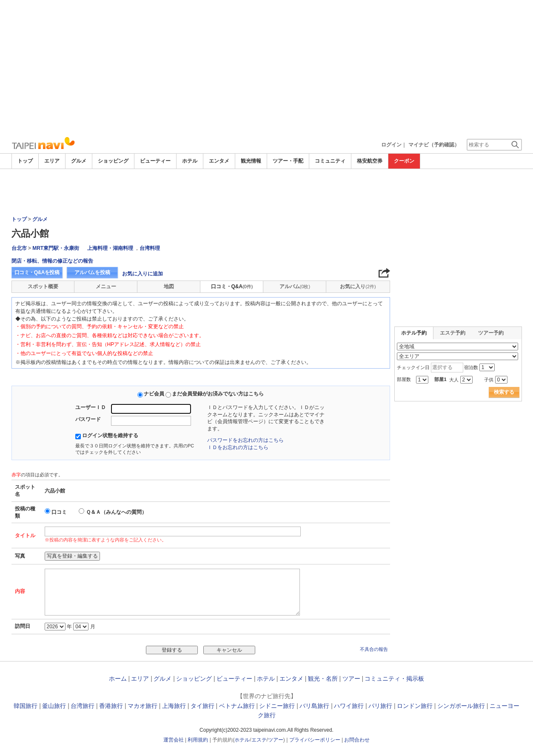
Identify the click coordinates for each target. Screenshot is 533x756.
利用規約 (198, 740)
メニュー (106, 286)
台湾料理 (150, 248)
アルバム (295, 286)
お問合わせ (357, 740)
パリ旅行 (380, 706)
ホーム (118, 679)
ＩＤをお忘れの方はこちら (238, 447)
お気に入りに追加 (143, 274)
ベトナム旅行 (237, 706)
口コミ (59, 512)
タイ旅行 (202, 706)
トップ (25, 161)
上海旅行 (174, 706)
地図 (169, 286)
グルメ (79, 161)
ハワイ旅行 (349, 706)
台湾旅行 (83, 706)
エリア (52, 161)
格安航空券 (370, 161)
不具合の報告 (374, 649)
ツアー (351, 679)
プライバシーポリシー (315, 740)
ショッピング (113, 161)
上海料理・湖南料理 (110, 248)
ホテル (190, 161)
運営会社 (174, 740)
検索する (504, 392)
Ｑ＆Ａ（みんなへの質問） (116, 512)
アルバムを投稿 (92, 272)
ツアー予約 (491, 333)
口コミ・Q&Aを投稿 (37, 272)
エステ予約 (453, 333)
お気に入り (358, 286)
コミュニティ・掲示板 (394, 679)
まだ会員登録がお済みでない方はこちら (218, 394)
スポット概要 (43, 286)
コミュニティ (330, 161)
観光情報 (251, 161)
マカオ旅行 (143, 706)
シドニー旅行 (277, 706)
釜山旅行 (54, 706)
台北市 (19, 248)
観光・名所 (323, 679)
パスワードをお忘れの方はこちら (245, 440)
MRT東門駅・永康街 (56, 248)
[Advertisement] (267, 68)
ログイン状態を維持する (110, 435)
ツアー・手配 (288, 161)
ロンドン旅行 (415, 706)
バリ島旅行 (314, 706)
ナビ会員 (154, 394)
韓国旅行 (26, 706)
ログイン (391, 145)
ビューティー (155, 161)
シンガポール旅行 (461, 706)
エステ (259, 740)
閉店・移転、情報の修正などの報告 (52, 261)
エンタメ (219, 161)
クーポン (404, 161)
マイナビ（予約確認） (434, 145)
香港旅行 (111, 706)
